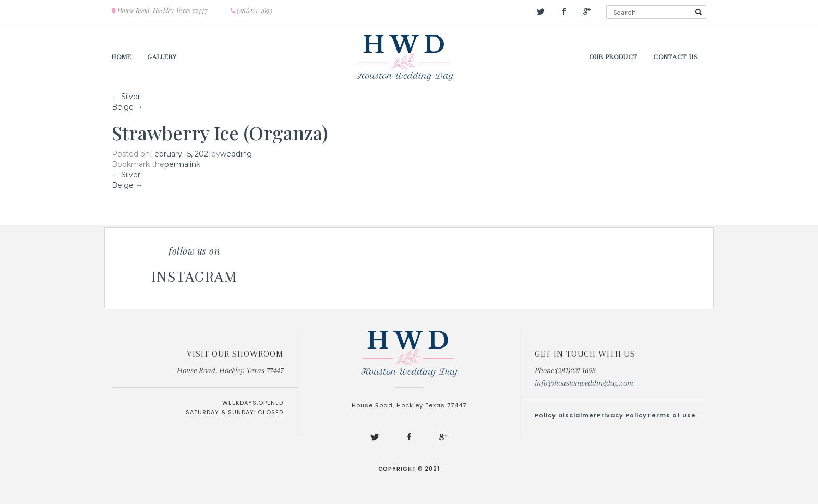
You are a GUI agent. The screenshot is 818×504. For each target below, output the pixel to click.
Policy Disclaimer (566, 415)
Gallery (162, 57)
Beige (127, 107)
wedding (236, 154)
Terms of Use (671, 415)
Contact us (676, 57)
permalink (182, 164)
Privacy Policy (622, 415)
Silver (126, 97)
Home (122, 57)
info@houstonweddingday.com (584, 383)
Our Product (613, 57)
